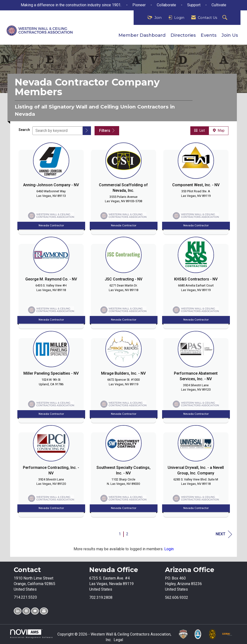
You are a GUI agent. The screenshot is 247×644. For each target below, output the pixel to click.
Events (209, 35)
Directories (183, 35)
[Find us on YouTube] (35, 611)
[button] (87, 131)
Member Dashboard (142, 35)
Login (169, 549)
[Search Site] (225, 18)
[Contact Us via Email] (44, 611)
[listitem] (51, 187)
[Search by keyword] (58, 131)
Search (24, 130)
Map (219, 131)
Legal (118, 640)
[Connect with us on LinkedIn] (18, 611)
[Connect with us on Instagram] (26, 611)
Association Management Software (32, 634)
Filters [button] (107, 131)
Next (224, 534)
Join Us (230, 35)
